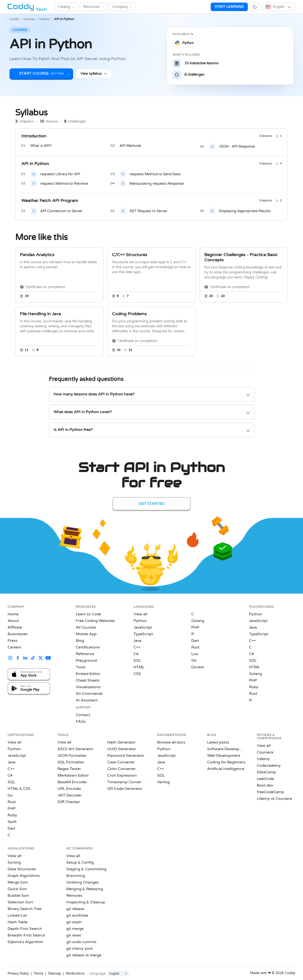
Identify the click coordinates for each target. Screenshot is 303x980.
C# (136, 654)
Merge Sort (18, 882)
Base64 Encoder (72, 782)
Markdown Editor (73, 775)
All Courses (86, 627)
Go (10, 795)
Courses (29, 19)
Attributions (75, 973)
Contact (83, 715)
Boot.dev (265, 785)
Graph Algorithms (24, 876)
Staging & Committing (86, 869)
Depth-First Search (25, 929)
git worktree (77, 915)
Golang (198, 621)
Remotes (74, 896)
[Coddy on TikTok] (33, 658)
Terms (38, 973)
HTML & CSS (19, 789)
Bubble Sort (18, 896)
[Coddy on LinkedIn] (25, 658)
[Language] (118, 974)
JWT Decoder (70, 795)
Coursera (265, 752)
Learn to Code (88, 614)
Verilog (163, 782)
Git (194, 661)
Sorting (14, 862)
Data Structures (22, 869)
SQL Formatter (71, 762)
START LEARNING (229, 7)
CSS (137, 674)
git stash (74, 922)
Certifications (88, 647)
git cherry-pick (80, 949)
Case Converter (121, 762)
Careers (14, 647)
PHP (195, 627)
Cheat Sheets (88, 680)
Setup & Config (80, 862)
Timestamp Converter (127, 782)
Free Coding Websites (95, 621)
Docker (198, 667)
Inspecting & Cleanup (86, 902)
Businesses (18, 634)
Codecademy (269, 766)
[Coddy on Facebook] (18, 658)
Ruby (254, 687)
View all (140, 614)
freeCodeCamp (270, 792)
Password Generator (126, 756)
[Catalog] (66, 7)
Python (44, 19)
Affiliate (15, 627)
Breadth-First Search (26, 935)
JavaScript (143, 627)
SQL (137, 661)
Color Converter (121, 769)
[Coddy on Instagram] (10, 658)
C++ (137, 647)
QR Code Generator (125, 789)
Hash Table (18, 922)
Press (13, 641)
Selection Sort (20, 902)
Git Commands (89, 694)
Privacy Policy (18, 973)
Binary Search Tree (25, 909)
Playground (86, 661)
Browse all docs (171, 742)
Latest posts (218, 742)
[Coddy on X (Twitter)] (40, 658)
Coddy (14, 19)
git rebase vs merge (84, 955)
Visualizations (88, 687)
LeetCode (265, 779)
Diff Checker (69, 802)
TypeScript (143, 634)
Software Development (226, 749)
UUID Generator (122, 749)
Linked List (17, 915)
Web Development (224, 756)
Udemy (263, 759)
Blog (80, 641)
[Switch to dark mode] (255, 7)
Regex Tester (69, 769)
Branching (76, 876)
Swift (12, 822)
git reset (74, 935)
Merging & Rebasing (85, 889)
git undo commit (81, 942)
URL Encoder (69, 789)
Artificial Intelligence (226, 769)
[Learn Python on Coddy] (185, 43)
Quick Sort (17, 889)
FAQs (81, 722)
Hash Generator (121, 742)
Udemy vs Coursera (274, 799)
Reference (85, 654)
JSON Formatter (72, 756)
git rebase (75, 909)
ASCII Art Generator (76, 749)
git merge (75, 929)
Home (13, 614)
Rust (195, 647)
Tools (81, 667)
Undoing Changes (82, 882)
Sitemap (55, 973)
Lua (195, 654)
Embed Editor (88, 674)
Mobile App (86, 634)
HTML (139, 667)
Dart (195, 641)
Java (137, 641)
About (13, 621)
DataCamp (266, 772)
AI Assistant (87, 700)
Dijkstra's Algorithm (25, 942)
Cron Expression (122, 775)
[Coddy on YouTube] (48, 658)
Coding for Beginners (226, 762)
